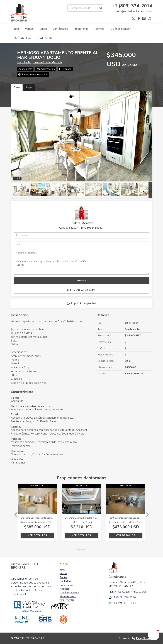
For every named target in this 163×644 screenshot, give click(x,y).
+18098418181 (93, 228)
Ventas (29, 29)
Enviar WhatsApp (81, 290)
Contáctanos (60, 29)
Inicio (17, 29)
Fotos (17, 87)
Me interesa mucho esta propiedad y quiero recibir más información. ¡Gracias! (82, 267)
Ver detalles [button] (37, 535)
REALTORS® (45, 38)
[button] (14, 514)
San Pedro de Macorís (47, 62)
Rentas (43, 29)
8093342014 (70, 228)
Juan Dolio (24, 62)
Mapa (29, 87)
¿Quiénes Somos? (120, 29)
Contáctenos (18, 594)
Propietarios (81, 29)
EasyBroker (144, 638)
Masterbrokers (22, 38)
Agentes (99, 29)
